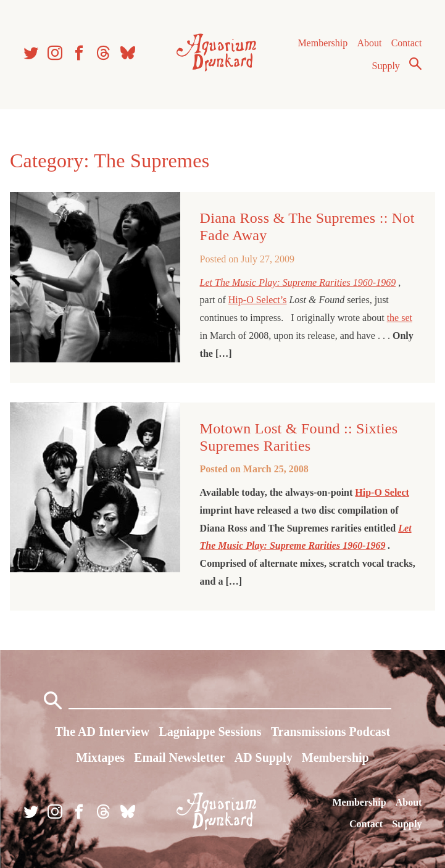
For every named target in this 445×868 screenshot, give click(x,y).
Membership (322, 43)
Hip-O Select (382, 492)
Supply (386, 66)
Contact (407, 43)
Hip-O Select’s (258, 300)
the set (400, 318)
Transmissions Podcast (331, 732)
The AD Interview (102, 732)
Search (415, 64)
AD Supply (264, 757)
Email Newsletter (179, 757)
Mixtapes (100, 757)
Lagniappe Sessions (210, 732)
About (369, 43)
